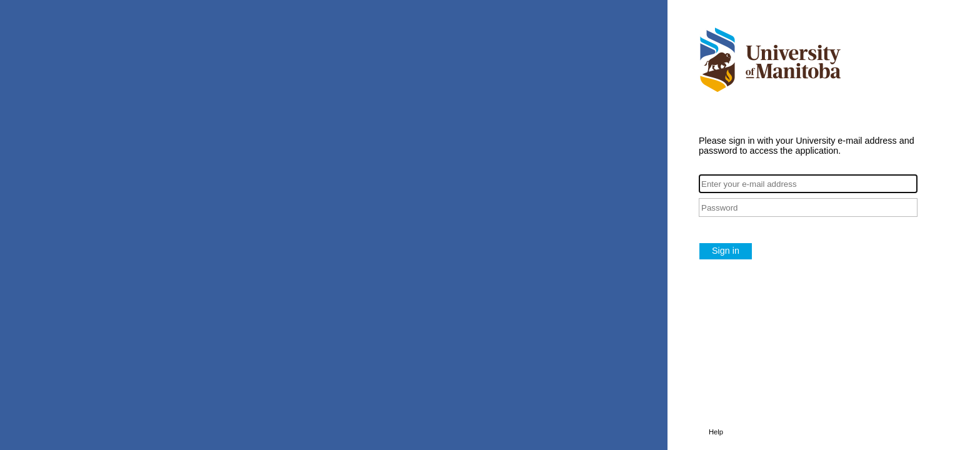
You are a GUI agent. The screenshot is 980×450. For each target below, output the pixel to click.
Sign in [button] (726, 251)
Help (716, 432)
